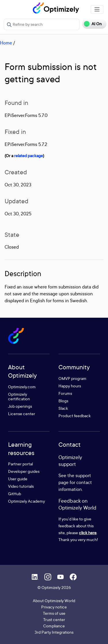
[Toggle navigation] (97, 9)
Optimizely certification (19, 396)
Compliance (54, 626)
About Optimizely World (54, 601)
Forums (65, 393)
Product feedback (75, 416)
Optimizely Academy (26, 501)
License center (22, 414)
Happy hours (70, 386)
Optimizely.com (22, 387)
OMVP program (72, 378)
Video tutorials (21, 486)
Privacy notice (54, 607)
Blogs (63, 401)
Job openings (20, 406)
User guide (18, 479)
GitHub (15, 494)
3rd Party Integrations (54, 632)
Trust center (54, 619)
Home (6, 43)
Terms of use (54, 613)
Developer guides (24, 471)
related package (29, 156)
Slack (63, 408)
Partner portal (20, 464)
